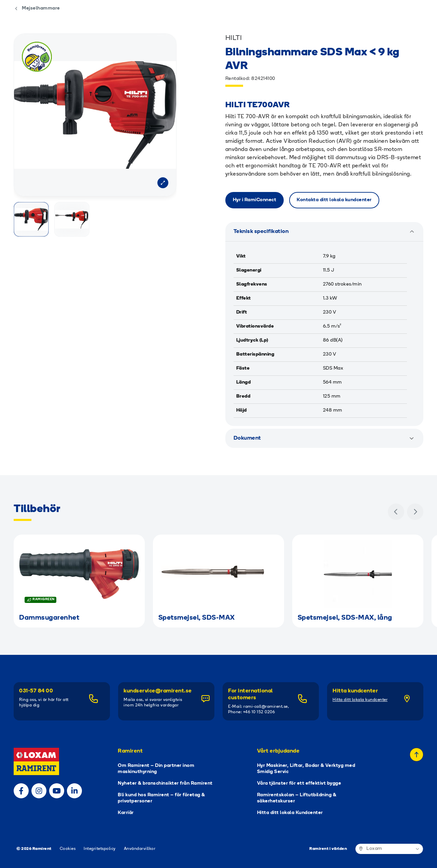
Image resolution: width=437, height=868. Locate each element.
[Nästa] (415, 512)
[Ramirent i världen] (389, 849)
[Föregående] (396, 512)
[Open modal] (163, 183)
